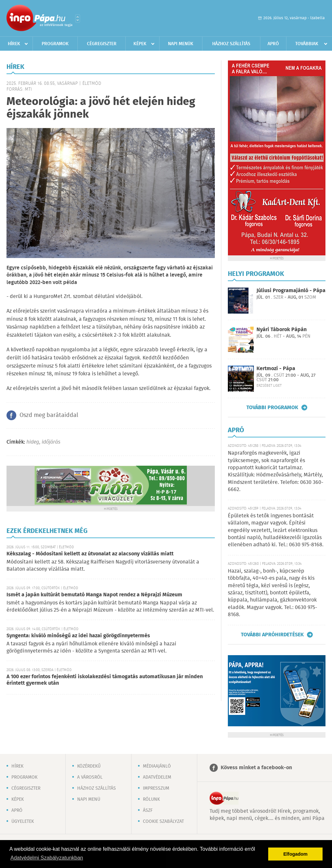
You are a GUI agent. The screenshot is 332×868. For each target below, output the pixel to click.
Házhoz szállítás (231, 44)
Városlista (78, 19)
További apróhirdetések (272, 635)
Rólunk (151, 799)
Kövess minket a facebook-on (256, 768)
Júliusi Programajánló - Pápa (291, 291)
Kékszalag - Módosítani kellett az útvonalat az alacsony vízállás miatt (90, 554)
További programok (272, 408)
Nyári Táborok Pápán (282, 330)
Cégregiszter (102, 44)
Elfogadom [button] (296, 854)
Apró (273, 44)
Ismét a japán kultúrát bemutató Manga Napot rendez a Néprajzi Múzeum (94, 595)
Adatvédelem (157, 777)
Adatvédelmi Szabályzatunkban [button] (47, 858)
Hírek (14, 44)
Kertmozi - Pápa (276, 369)
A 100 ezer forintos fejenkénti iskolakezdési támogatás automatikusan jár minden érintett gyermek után (105, 680)
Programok (55, 44)
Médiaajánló (157, 766)
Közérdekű (89, 766)
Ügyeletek (23, 822)
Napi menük (181, 44)
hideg (33, 442)
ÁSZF (148, 810)
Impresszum (156, 788)
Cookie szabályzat (163, 822)
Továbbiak (307, 44)
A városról (90, 777)
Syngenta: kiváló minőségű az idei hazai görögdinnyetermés (78, 636)
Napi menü (89, 799)
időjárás (51, 442)
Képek (140, 44)
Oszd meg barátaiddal (49, 415)
